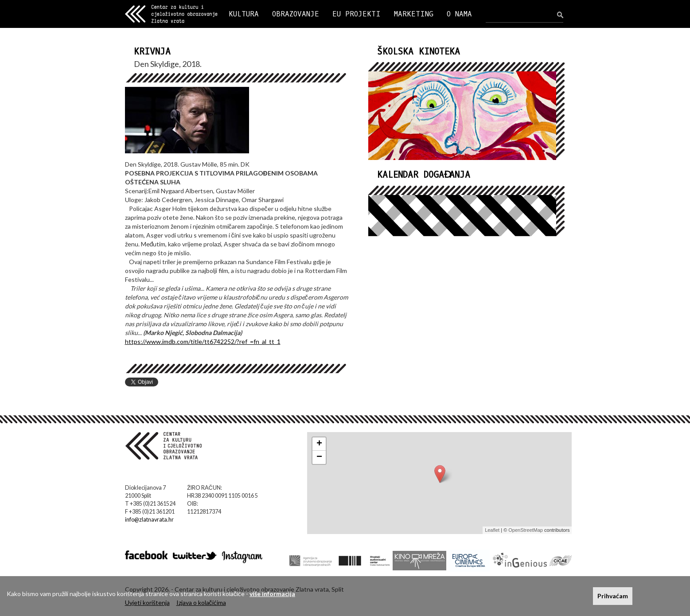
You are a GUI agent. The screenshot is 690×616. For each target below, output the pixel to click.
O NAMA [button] (459, 14)
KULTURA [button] (244, 14)
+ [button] (319, 444)
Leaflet (492, 530)
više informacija (272, 594)
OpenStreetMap (526, 530)
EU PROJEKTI (357, 14)
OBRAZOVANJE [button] (296, 14)
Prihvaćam (613, 596)
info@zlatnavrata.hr (149, 520)
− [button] (319, 457)
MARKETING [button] (414, 14)
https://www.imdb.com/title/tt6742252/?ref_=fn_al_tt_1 (203, 341)
